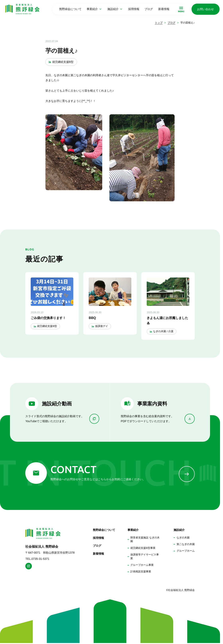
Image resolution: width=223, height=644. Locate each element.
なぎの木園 (183, 538)
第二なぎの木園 (186, 544)
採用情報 (134, 9)
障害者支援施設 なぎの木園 (145, 540)
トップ (159, 23)
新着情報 (164, 9)
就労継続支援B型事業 (143, 548)
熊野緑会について (70, 9)
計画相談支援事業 (141, 572)
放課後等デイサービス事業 (145, 557)
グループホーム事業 (142, 565)
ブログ (149, 9)
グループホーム (186, 551)
